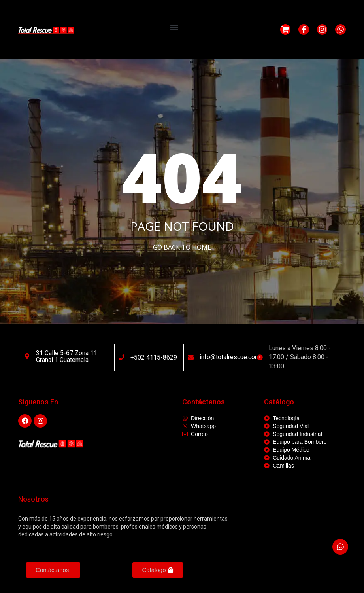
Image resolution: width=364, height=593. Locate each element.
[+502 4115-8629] (122, 357)
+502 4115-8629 (154, 357)
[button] (174, 27)
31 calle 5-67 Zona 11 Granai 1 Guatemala (67, 357)
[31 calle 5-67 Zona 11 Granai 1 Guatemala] (27, 356)
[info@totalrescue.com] (191, 357)
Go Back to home (182, 247)
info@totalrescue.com (230, 357)
